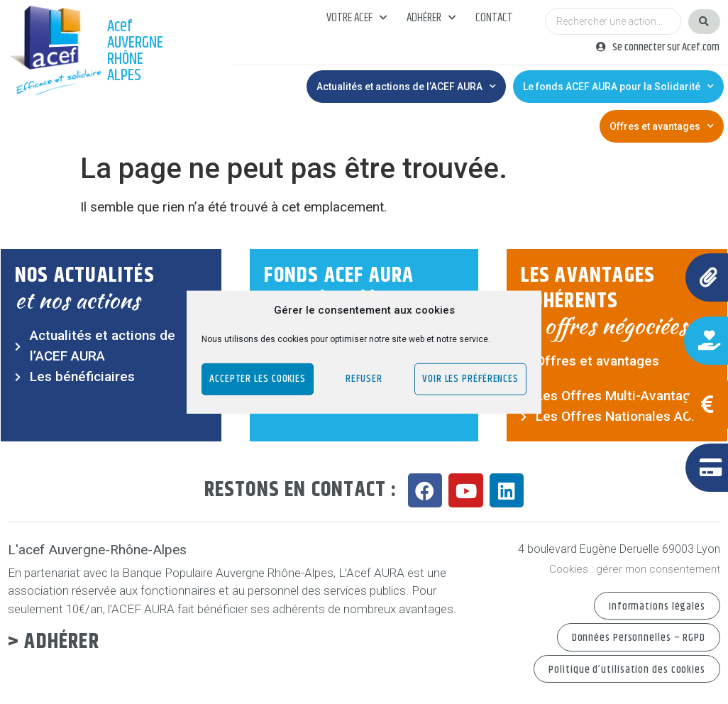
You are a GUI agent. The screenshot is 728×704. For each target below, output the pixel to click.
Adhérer (431, 18)
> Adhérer (54, 642)
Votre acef (357, 18)
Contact (494, 18)
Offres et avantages (662, 126)
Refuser (364, 379)
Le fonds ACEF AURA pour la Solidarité (618, 87)
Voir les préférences (470, 379)
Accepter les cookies (258, 379)
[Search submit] (704, 22)
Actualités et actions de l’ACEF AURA (406, 87)
